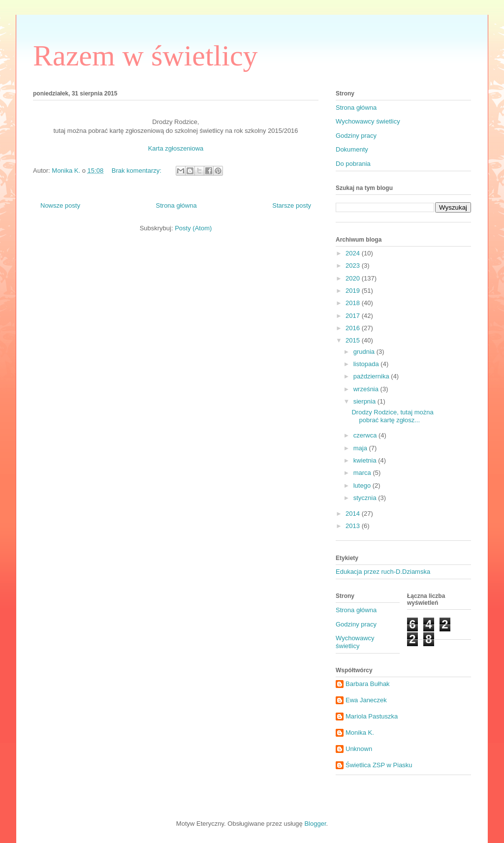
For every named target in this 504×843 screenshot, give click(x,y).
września (367, 389)
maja (361, 448)
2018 (354, 303)
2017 (354, 316)
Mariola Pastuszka (372, 716)
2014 (354, 514)
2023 (354, 265)
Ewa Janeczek (366, 700)
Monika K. (360, 733)
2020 (354, 278)
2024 (354, 253)
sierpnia (365, 401)
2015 (354, 340)
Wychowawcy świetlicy (368, 121)
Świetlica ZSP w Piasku (379, 765)
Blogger (315, 824)
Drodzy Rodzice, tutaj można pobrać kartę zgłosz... (392, 416)
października (372, 376)
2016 (354, 328)
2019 (354, 291)
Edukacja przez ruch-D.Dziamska (383, 572)
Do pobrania (353, 164)
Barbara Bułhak (368, 684)
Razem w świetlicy (145, 56)
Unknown (359, 749)
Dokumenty (352, 149)
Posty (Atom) (193, 228)
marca (363, 473)
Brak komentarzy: (138, 171)
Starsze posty (292, 205)
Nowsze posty (60, 205)
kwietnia (366, 460)
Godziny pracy (356, 136)
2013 (354, 526)
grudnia (365, 352)
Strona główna (176, 205)
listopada (367, 364)
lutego (363, 485)
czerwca (366, 435)
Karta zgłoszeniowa (176, 148)
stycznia (366, 498)
